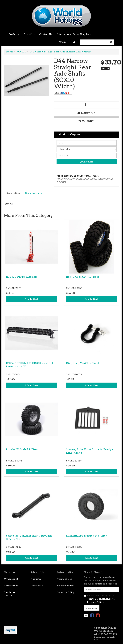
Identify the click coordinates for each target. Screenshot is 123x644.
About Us (29, 34)
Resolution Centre (10, 594)
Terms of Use (65, 579)
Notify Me (86, 113)
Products (14, 34)
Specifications (33, 193)
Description (13, 193)
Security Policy (66, 592)
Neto (96, 640)
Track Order (11, 586)
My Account (11, 579)
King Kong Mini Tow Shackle (84, 363)
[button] (87, 121)
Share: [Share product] (63, 93)
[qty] (87, 143)
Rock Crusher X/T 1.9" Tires (83, 277)
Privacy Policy (65, 586)
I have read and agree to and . (99, 599)
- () (64, 42)
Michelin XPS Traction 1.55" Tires (86, 536)
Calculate (87, 162)
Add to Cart (31, 299)
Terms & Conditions (98, 599)
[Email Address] (102, 590)
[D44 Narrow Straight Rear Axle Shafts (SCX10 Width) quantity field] (87, 105)
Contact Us (46, 34)
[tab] (13, 193)
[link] (92, 615)
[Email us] (86, 615)
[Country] (87, 149)
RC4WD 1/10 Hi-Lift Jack (21, 277)
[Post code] (87, 155)
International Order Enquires (74, 34)
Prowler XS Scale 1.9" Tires (22, 449)
